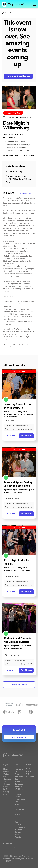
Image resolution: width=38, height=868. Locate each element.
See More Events (19, 685)
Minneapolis (20, 827)
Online (6, 774)
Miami (17, 804)
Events (6, 771)
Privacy (6, 786)
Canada (29, 771)
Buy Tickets (26, 436)
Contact (7, 784)
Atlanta (18, 837)
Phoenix (18, 834)
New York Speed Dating (18, 76)
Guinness (7, 779)
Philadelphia (20, 799)
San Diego (19, 776)
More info (11, 436)
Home (6, 769)
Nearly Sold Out (13, 113)
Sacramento (20, 784)
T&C (5, 781)
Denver (18, 832)
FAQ (5, 789)
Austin (17, 814)
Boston (18, 802)
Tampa (17, 812)
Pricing (6, 792)
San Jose (18, 786)
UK (28, 774)
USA (28, 769)
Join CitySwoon (19, 738)
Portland (18, 829)
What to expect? (26, 193)
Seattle (18, 797)
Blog (5, 794)
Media (6, 776)
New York (19, 769)
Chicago (18, 794)
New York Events (12, 13)
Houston (18, 817)
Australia (30, 776)
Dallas (17, 819)
